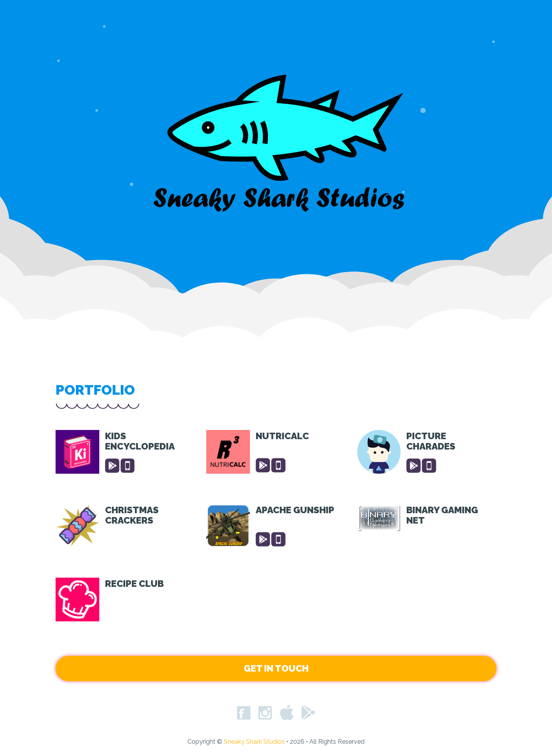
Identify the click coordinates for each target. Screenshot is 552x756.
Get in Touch (276, 668)
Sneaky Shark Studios (255, 742)
